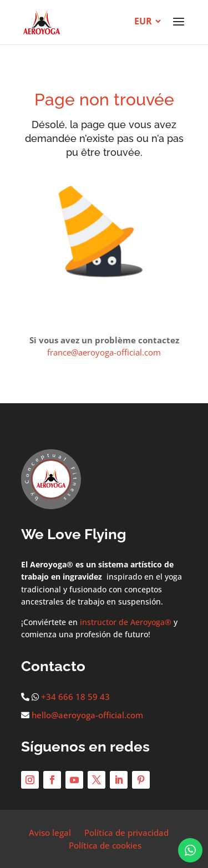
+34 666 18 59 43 (75, 697)
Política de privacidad (126, 833)
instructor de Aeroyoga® (126, 622)
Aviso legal (50, 833)
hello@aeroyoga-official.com (87, 715)
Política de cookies (105, 845)
